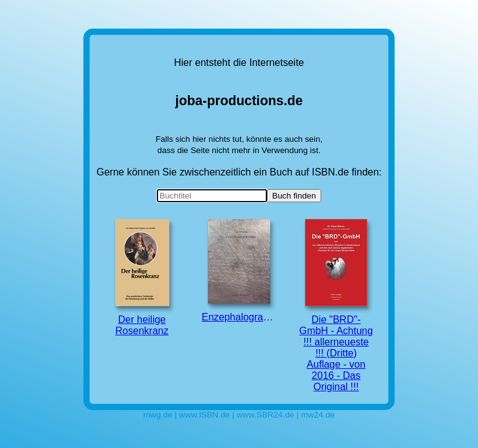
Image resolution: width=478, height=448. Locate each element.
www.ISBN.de (204, 415)
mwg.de (158, 415)
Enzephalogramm (239, 271)
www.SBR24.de (265, 415)
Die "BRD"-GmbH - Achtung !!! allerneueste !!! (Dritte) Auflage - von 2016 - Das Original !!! (336, 306)
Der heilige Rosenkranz (142, 278)
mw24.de (318, 415)
